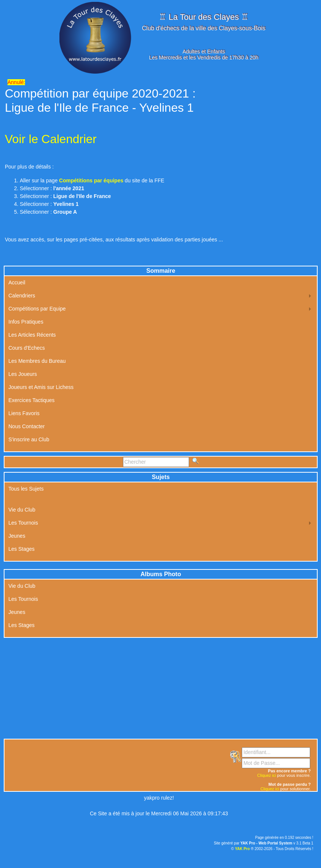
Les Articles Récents (32, 335)
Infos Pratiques (26, 322)
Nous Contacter (27, 426)
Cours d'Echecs (27, 348)
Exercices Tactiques (32, 400)
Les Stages (22, 549)
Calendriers (22, 296)
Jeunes (17, 536)
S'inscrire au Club (29, 439)
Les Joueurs (23, 374)
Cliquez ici (266, 775)
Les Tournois (23, 523)
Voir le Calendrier (51, 139)
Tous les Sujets (26, 489)
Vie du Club (22, 510)
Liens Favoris (24, 413)
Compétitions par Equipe (37, 309)
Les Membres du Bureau (37, 361)
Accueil (17, 282)
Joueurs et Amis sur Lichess (41, 387)
